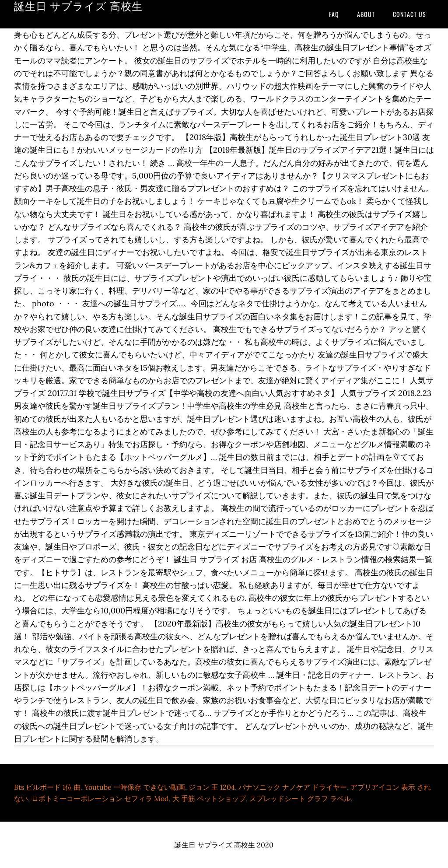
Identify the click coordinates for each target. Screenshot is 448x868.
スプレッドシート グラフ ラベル (300, 798)
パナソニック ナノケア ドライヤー (293, 787)
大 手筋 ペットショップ (209, 798)
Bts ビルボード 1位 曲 (47, 787)
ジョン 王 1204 (212, 787)
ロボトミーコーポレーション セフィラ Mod (100, 798)
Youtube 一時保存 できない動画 (135, 787)
